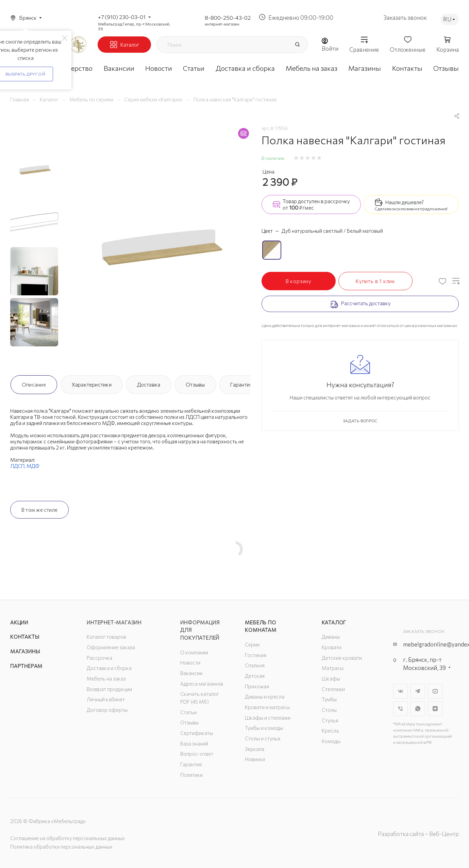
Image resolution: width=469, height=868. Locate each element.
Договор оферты (107, 710)
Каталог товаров (106, 637)
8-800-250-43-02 (228, 18)
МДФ (33, 466)
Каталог (334, 622)
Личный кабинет (106, 699)
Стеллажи (333, 689)
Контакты (25, 637)
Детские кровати (342, 658)
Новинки (255, 759)
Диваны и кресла (265, 697)
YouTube (435, 691)
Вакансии (191, 673)
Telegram (418, 691)
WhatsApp (418, 709)
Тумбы (329, 699)
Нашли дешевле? (405, 202)
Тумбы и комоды (264, 728)
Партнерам (26, 666)
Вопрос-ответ (197, 754)
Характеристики (92, 384)
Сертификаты (197, 733)
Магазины (25, 651)
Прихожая (257, 686)
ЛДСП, (18, 466)
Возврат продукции (109, 689)
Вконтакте (400, 691)
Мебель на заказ (106, 678)
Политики (191, 775)
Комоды (331, 741)
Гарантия (241, 384)
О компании (194, 652)
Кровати (332, 647)
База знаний (194, 743)
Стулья (330, 720)
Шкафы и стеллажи (268, 718)
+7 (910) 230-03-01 (122, 17)
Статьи (188, 712)
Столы (329, 710)
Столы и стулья (263, 738)
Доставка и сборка (109, 668)
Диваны (331, 637)
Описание (34, 384)
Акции (19, 622)
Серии (252, 644)
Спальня (255, 665)
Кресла (330, 731)
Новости (190, 662)
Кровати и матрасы (267, 707)
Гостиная (256, 655)
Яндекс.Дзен (435, 709)
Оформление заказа (111, 647)
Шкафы (331, 678)
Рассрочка (99, 658)
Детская (255, 676)
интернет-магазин (222, 24)
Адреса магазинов (202, 684)
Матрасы (333, 668)
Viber (400, 709)
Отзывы (195, 384)
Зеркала (255, 749)
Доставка (149, 384)
